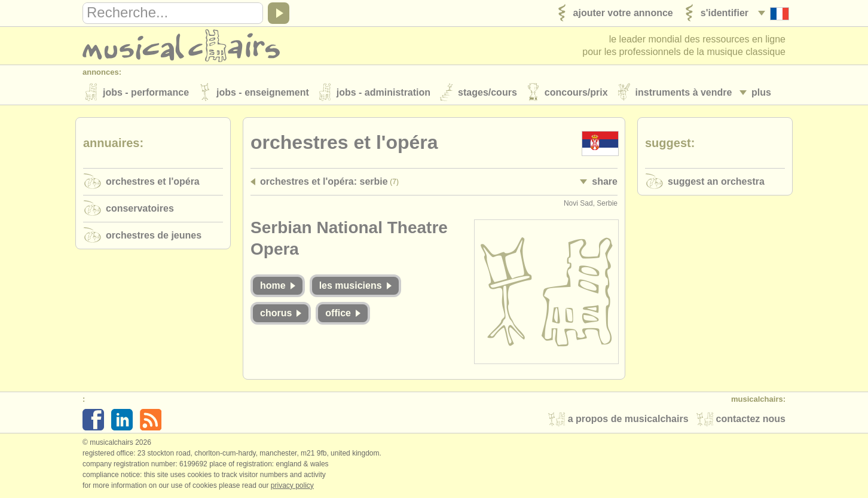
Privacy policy (292, 485)
